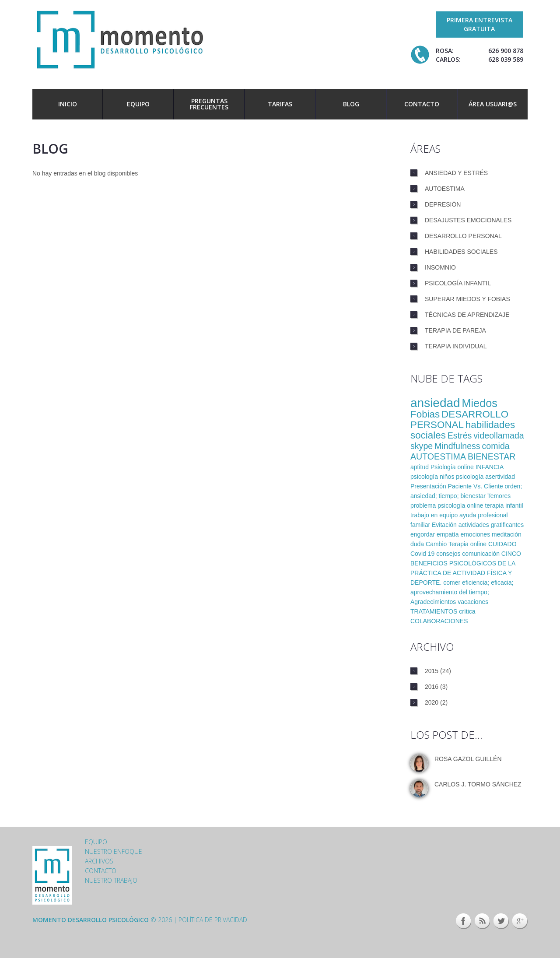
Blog (351, 104)
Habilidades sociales (461, 252)
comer (452, 583)
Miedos (480, 403)
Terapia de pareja (455, 330)
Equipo (138, 104)
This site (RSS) (482, 921)
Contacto (422, 104)
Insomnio (440, 267)
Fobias (425, 414)
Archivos (99, 861)
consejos (448, 554)
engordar (423, 534)
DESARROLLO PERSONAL (459, 419)
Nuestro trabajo (111, 880)
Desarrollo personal (463, 236)
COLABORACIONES (439, 621)
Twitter (501, 921)
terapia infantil (504, 505)
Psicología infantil (458, 283)
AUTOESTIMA (438, 456)
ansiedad (435, 403)
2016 (432, 687)
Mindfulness (457, 446)
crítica (467, 611)
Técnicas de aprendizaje (467, 315)
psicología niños (432, 477)
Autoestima (445, 189)
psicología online (460, 505)
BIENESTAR (492, 456)
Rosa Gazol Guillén (468, 759)
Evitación (444, 525)
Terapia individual (456, 346)
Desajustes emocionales (468, 220)
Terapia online (467, 544)
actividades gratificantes (491, 525)
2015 (432, 671)
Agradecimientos (433, 602)
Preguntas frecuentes (209, 104)
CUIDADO (502, 544)
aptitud (420, 467)
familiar (420, 525)
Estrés (460, 435)
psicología (470, 477)
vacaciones (473, 602)
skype (422, 446)
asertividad (500, 477)
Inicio (68, 104)
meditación (507, 534)
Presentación (428, 486)
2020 (432, 702)
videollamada (499, 435)
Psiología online (452, 467)
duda (417, 544)
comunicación (481, 554)
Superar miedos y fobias (467, 299)
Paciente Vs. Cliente (476, 486)
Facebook (464, 921)
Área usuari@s (493, 104)
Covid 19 (422, 554)
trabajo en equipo (434, 515)
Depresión (443, 204)
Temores (499, 496)
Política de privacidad (213, 920)
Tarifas (280, 104)
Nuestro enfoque (114, 851)
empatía (448, 534)
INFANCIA (490, 467)
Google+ (520, 921)
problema (423, 505)
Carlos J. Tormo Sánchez (478, 784)
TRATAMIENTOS (434, 611)
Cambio (436, 544)
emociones (475, 534)
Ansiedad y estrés (456, 173)
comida (496, 446)
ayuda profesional (484, 515)
